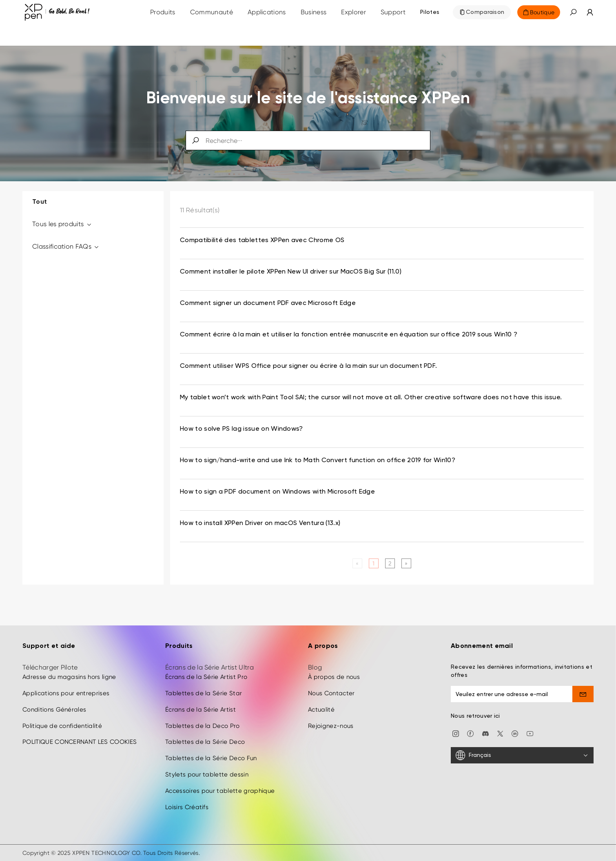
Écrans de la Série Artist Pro (206, 677)
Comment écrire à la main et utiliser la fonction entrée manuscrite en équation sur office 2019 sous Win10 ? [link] (349, 335)
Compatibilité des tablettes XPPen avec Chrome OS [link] (262, 240)
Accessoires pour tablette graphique (220, 791)
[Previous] (357, 563)
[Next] (406, 563)
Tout (40, 202)
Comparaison (485, 12)
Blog (315, 667)
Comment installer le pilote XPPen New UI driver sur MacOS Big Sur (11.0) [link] (291, 272)
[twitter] (500, 733)
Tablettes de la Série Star (204, 693)
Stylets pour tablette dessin (207, 774)
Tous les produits (62, 224)
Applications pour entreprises (66, 693)
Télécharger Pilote (50, 667)
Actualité (321, 710)
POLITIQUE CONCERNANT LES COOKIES (80, 742)
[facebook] (470, 733)
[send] (583, 694)
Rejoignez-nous (331, 726)
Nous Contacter (331, 693)
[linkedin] (515, 733)
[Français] (522, 756)
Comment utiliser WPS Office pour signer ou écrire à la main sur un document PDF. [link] (309, 366)
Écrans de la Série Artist (201, 710)
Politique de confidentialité (62, 726)
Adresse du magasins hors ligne (69, 677)
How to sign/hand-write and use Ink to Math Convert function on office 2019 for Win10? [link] (318, 461)
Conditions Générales (54, 710)
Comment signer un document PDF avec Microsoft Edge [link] (268, 303)
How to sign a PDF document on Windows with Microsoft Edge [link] (277, 492)
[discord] (485, 733)
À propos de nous (334, 677)
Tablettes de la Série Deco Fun (211, 758)
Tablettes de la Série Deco (205, 742)
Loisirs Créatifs (187, 807)
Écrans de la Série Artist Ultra (209, 667)
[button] (573, 12)
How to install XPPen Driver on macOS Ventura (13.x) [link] (260, 523)
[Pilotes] (430, 12)
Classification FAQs (66, 246)
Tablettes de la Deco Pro (203, 726)
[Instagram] (456, 733)
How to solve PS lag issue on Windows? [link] (242, 429)
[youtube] (530, 733)
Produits (163, 12)
